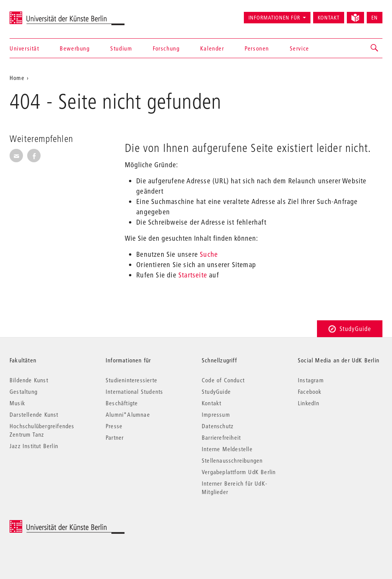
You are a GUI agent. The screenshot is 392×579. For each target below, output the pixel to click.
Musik (17, 403)
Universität (24, 48)
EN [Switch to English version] (375, 18)
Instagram (311, 380)
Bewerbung (75, 48)
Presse (114, 426)
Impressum (216, 414)
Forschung (166, 48)
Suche (209, 254)
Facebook (310, 391)
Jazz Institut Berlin (34, 446)
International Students (134, 391)
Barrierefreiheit (221, 437)
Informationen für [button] (274, 18)
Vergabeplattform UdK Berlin (239, 472)
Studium (121, 48)
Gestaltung (24, 391)
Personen (257, 48)
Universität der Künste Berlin (40, 14)
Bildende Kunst (29, 380)
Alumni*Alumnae (128, 414)
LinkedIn (309, 403)
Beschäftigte (122, 403)
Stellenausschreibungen (232, 460)
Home (17, 78)
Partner (115, 437)
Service (300, 48)
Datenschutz (218, 426)
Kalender (212, 48)
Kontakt (329, 18)
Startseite (193, 275)
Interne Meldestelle (227, 449)
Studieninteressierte (131, 380)
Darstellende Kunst (34, 414)
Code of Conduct (223, 380)
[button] (375, 48)
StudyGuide (350, 329)
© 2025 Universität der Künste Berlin (50, 524)
